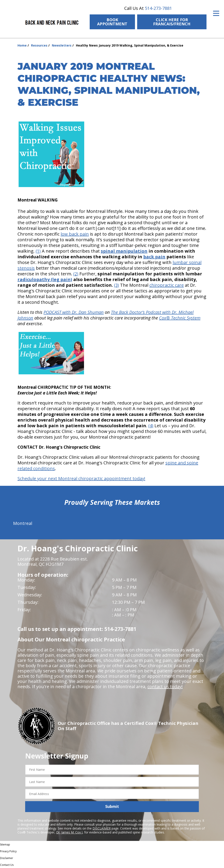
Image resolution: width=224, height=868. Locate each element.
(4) (151, 426)
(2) (76, 274)
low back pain (75, 234)
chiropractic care (167, 285)
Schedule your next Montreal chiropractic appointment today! (81, 478)
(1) (38, 251)
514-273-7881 (158, 8)
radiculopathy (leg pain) (45, 279)
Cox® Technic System (180, 318)
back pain (154, 257)
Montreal (23, 523)
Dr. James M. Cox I (69, 832)
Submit (112, 806)
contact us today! (165, 687)
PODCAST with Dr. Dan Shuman (74, 312)
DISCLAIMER (102, 828)
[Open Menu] (216, 13)
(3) (116, 285)
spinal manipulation (124, 251)
